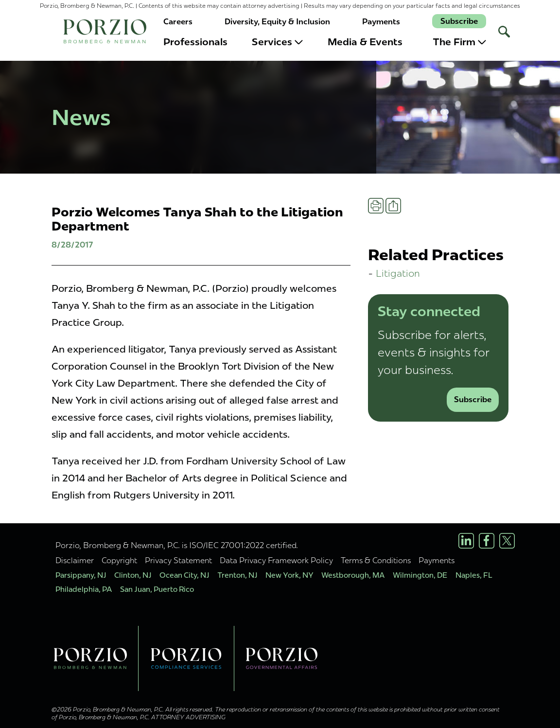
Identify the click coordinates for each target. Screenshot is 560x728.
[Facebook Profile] (487, 541)
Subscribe (459, 21)
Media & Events (365, 42)
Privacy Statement (178, 560)
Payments (381, 22)
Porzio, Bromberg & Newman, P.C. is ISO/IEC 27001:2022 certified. (177, 545)
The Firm (459, 42)
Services (277, 42)
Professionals (195, 42)
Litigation (398, 273)
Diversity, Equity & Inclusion (277, 22)
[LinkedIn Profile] (466, 541)
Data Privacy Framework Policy (276, 560)
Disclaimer (75, 560)
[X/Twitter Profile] (507, 541)
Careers (178, 22)
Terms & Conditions (376, 560)
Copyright (119, 560)
